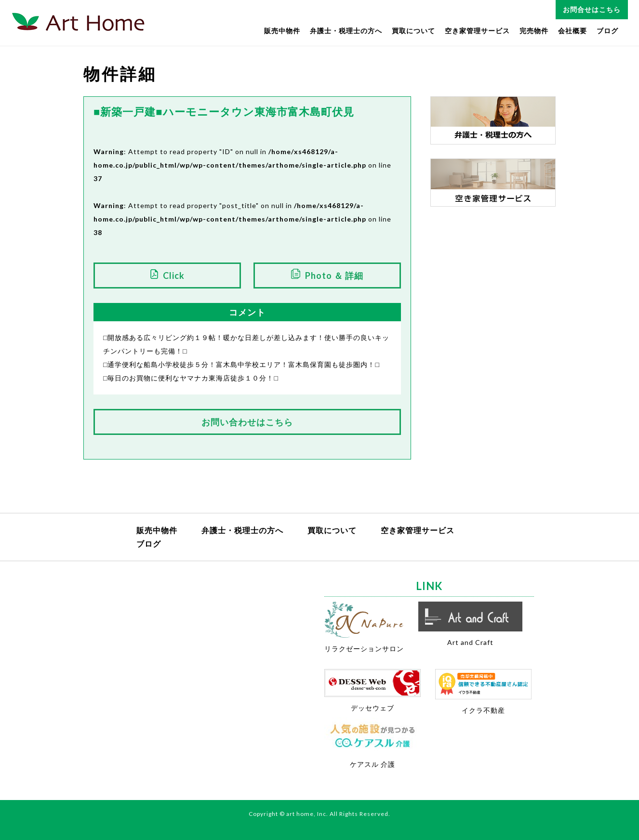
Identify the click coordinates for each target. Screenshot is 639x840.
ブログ (607, 31)
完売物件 (534, 31)
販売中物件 (282, 31)
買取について (413, 31)
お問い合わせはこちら (247, 422)
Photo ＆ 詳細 (334, 276)
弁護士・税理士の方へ (346, 31)
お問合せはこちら (592, 9)
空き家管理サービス (477, 31)
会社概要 (572, 31)
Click (174, 276)
